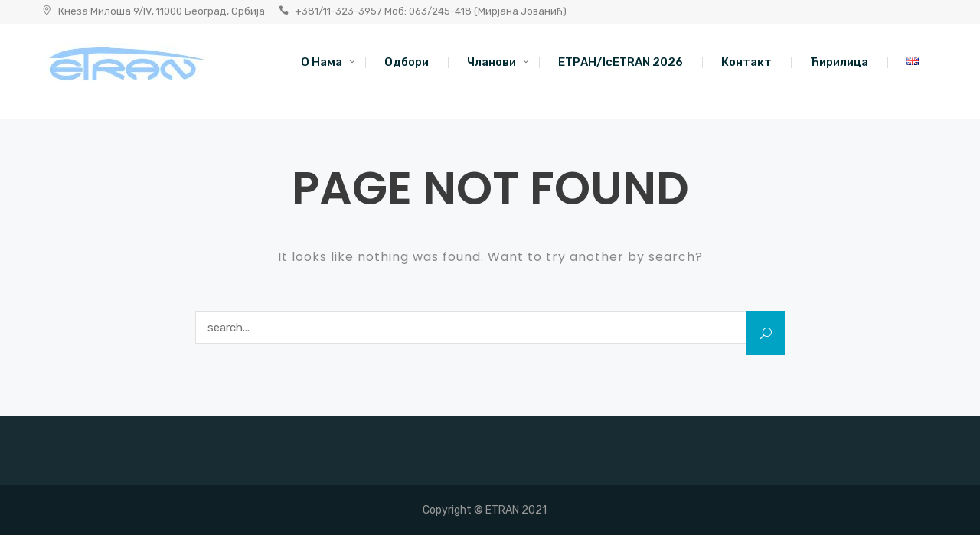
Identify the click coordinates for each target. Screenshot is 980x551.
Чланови (492, 62)
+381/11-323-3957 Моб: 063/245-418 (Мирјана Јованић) (431, 11)
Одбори (407, 62)
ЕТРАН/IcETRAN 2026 (621, 62)
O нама (322, 62)
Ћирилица (839, 62)
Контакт (746, 62)
